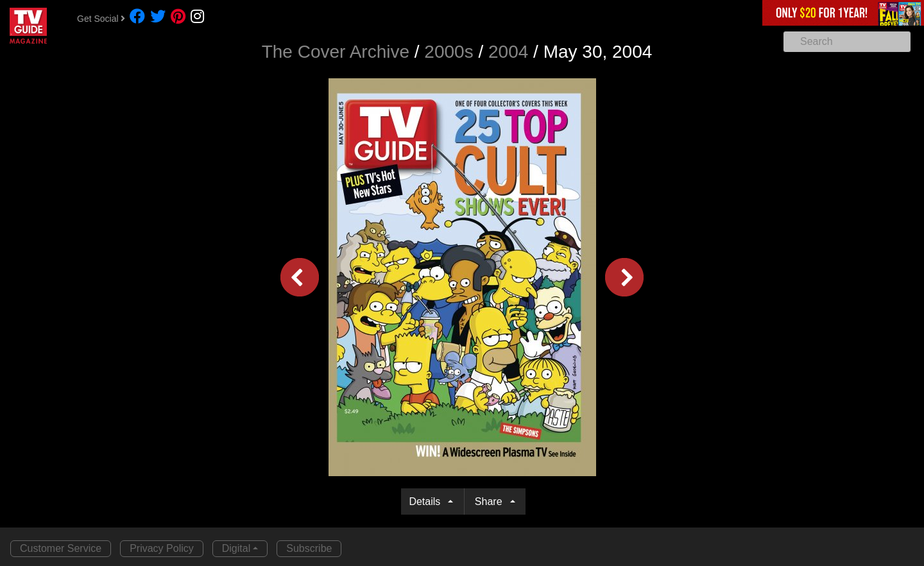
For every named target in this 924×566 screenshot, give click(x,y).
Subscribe (309, 548)
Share (491, 502)
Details (427, 502)
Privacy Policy (162, 548)
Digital (236, 548)
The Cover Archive (336, 52)
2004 (508, 52)
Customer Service (61, 548)
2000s (449, 52)
